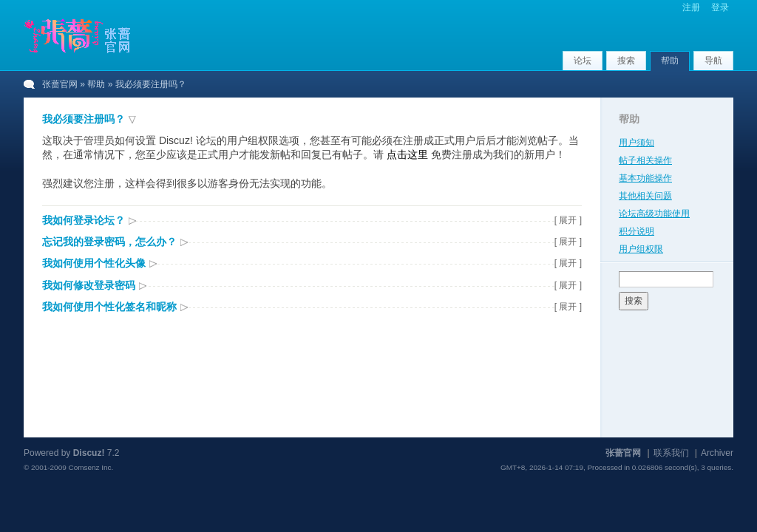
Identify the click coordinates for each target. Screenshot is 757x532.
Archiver (717, 453)
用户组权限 (641, 249)
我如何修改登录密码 (89, 285)
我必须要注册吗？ (84, 119)
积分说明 (637, 231)
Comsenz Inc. (91, 467)
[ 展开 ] (568, 220)
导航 (713, 61)
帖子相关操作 (645, 160)
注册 (691, 7)
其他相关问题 (645, 196)
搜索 (626, 61)
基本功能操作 (645, 178)
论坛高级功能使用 (654, 214)
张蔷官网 (60, 84)
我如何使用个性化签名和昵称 (109, 307)
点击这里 (407, 154)
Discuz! (89, 453)
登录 (720, 7)
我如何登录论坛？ (84, 220)
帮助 (670, 61)
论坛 (583, 61)
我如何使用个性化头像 (94, 263)
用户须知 (637, 143)
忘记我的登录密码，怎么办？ (109, 242)
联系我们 (671, 453)
